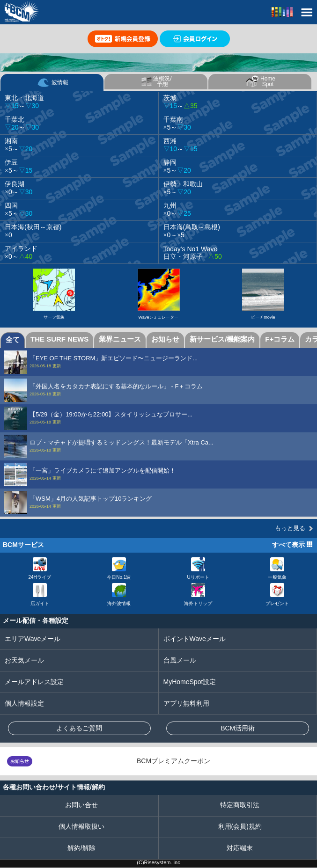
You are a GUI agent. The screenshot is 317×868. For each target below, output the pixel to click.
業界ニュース (120, 339)
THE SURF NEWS (59, 339)
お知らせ (165, 339)
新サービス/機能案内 (222, 339)
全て (13, 339)
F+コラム (280, 339)
